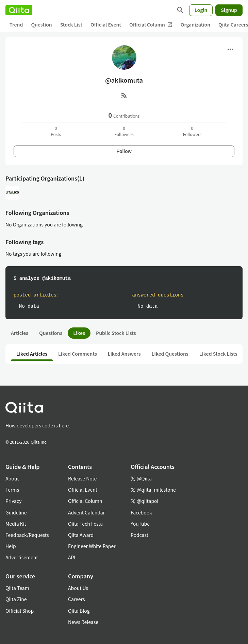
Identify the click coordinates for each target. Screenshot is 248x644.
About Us (78, 588)
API (72, 557)
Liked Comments (78, 354)
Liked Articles (32, 354)
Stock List (71, 24)
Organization (195, 24)
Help (11, 546)
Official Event (106, 24)
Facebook (141, 512)
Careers (76, 599)
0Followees (124, 131)
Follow (124, 151)
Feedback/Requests (27, 535)
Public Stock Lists (116, 333)
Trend (16, 24)
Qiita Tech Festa (85, 524)
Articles (20, 333)
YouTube (140, 524)
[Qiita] (19, 10)
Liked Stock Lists (218, 354)
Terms (12, 490)
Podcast (139, 535)
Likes (79, 333)
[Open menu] (230, 49)
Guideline (16, 512)
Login (201, 10)
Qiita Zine (16, 599)
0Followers (192, 131)
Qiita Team (17, 588)
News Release (83, 622)
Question (41, 24)
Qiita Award (81, 535)
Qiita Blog (79, 611)
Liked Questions (170, 354)
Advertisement (22, 557)
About (12, 478)
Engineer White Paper (92, 546)
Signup (229, 10)
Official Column (151, 25)
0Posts (56, 131)
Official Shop (20, 611)
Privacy (13, 501)
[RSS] (124, 95)
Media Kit (16, 524)
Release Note (82, 478)
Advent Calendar (86, 512)
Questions (51, 333)
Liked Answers (124, 354)
